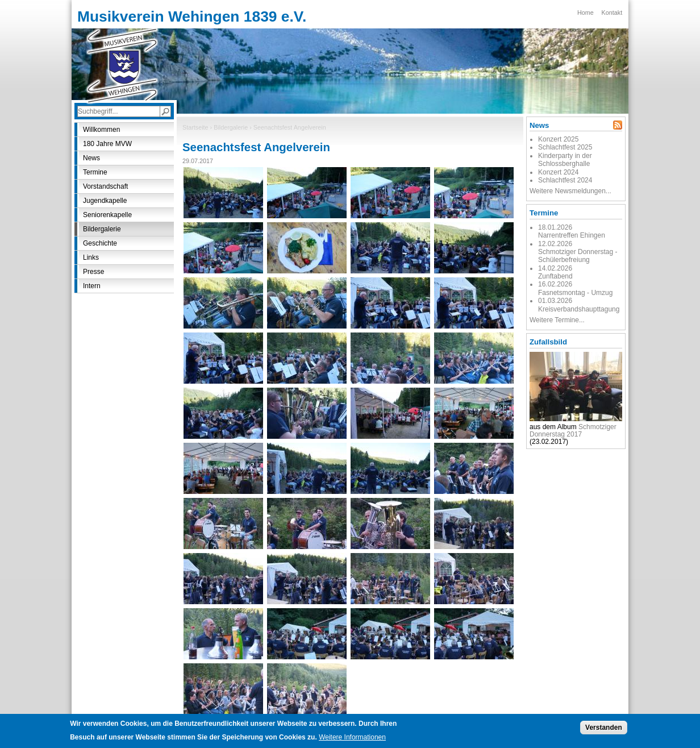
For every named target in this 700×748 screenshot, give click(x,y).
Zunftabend (555, 276)
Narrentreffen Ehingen (572, 235)
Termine (95, 172)
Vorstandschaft (105, 186)
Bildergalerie (231, 127)
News (91, 158)
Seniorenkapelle (107, 215)
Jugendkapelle (105, 201)
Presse (93, 272)
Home (586, 13)
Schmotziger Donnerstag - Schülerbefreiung (578, 256)
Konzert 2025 (558, 139)
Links (91, 257)
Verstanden (604, 730)
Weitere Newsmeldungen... (570, 191)
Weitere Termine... (557, 320)
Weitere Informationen (352, 739)
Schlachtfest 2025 (565, 147)
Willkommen (101, 130)
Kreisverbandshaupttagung (579, 309)
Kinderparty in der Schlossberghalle (565, 160)
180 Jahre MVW (107, 144)
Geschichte (100, 243)
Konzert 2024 (558, 172)
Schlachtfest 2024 (565, 180)
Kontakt (612, 13)
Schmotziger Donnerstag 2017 (573, 431)
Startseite (195, 127)
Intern (92, 286)
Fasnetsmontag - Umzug (575, 293)
